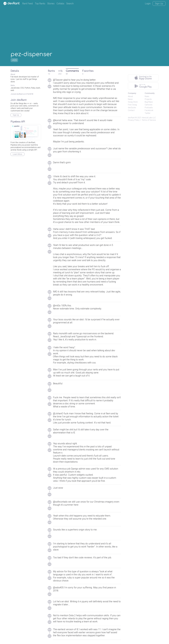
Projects (148, 99)
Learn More (17, 154)
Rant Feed (28, 4)
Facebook (149, 110)
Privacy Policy (134, 120)
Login (148, 4)
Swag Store (133, 102)
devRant (131, 118)
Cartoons (149, 105)
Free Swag (132, 105)
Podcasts (149, 108)
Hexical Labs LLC (149, 118)
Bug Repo (149, 102)
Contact (131, 110)
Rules (147, 96)
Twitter (148, 113)
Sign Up (159, 4)
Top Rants (40, 4)
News (130, 99)
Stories (51, 4)
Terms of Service (149, 120)
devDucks (132, 108)
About (130, 96)
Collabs (60, 4)
